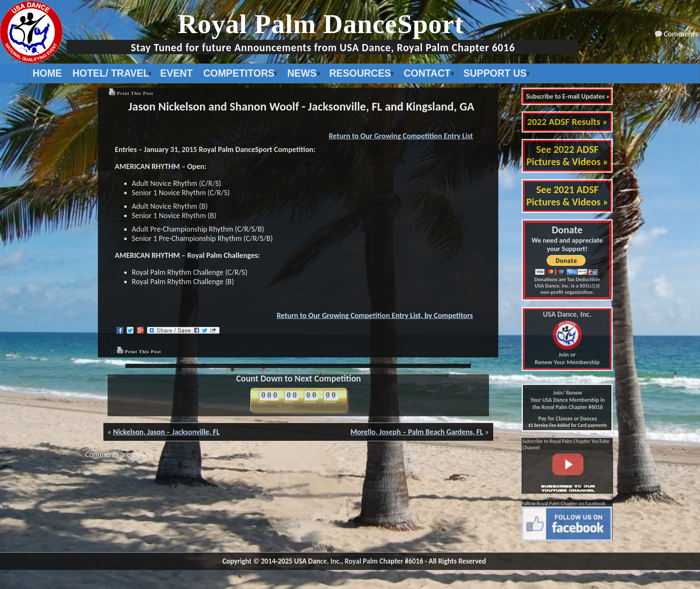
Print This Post (135, 93)
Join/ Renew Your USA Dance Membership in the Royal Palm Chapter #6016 (568, 400)
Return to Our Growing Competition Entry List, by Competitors (375, 315)
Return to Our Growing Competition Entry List (401, 136)
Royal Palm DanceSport (321, 24)
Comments (681, 34)
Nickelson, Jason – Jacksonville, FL (167, 432)
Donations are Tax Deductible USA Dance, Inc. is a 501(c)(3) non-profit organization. (567, 286)
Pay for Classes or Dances (568, 419)
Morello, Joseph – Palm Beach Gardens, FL (417, 432)
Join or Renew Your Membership (567, 338)
